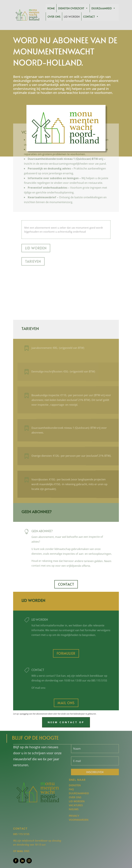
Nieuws (74, 809)
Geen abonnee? (47, 532)
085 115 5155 (21, 834)
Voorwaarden (79, 820)
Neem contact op (66, 722)
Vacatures (76, 805)
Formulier (66, 653)
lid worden (45, 620)
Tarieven (33, 236)
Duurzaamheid (103, 8)
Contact (91, 16)
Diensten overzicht (73, 8)
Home (51, 8)
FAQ (71, 789)
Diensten (75, 785)
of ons (21, 851)
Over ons (54, 16)
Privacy (74, 816)
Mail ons (66, 703)
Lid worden (72, 16)
